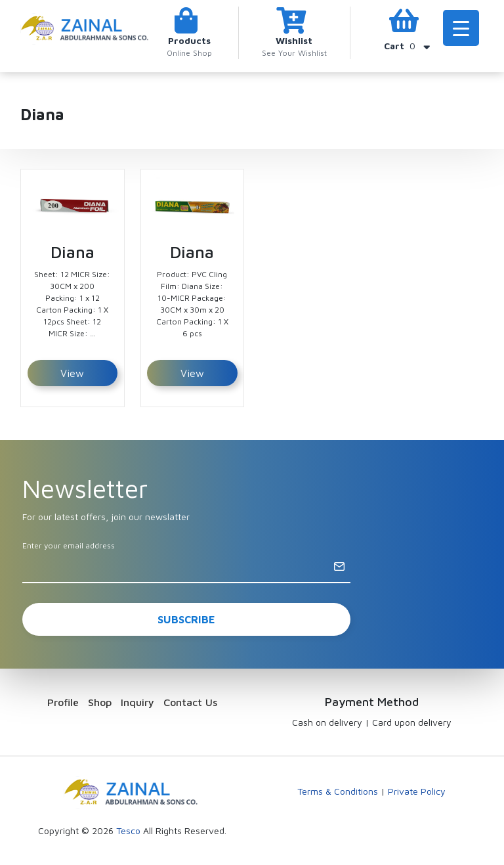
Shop (100, 702)
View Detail (72, 377)
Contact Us (190, 702)
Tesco (128, 831)
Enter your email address (69, 545)
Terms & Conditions (338, 791)
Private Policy (417, 791)
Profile (63, 702)
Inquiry (137, 702)
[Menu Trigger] (461, 28)
